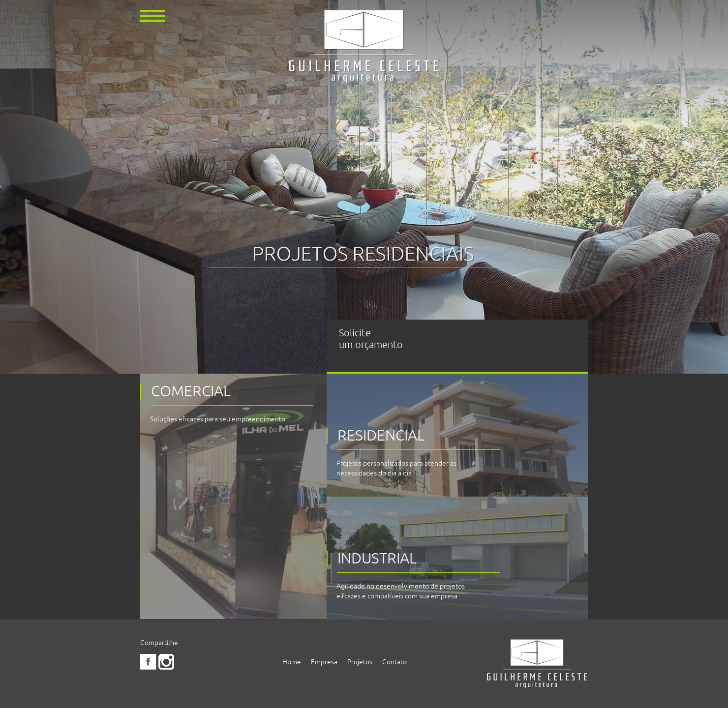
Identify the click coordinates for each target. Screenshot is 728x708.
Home (292, 662)
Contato (394, 662)
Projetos (360, 662)
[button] (152, 15)
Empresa (324, 662)
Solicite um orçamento (371, 339)
